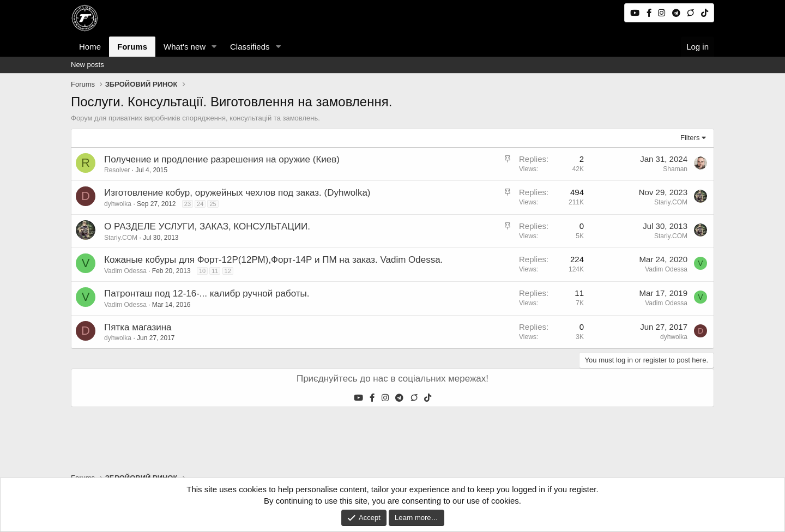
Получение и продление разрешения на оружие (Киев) (222, 159)
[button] (214, 47)
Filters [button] (690, 138)
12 (228, 271)
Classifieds (250, 47)
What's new (185, 47)
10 (202, 271)
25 (213, 204)
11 (215, 271)
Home (90, 47)
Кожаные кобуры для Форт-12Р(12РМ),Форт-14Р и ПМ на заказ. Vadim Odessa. (273, 260)
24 (200, 204)
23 (188, 204)
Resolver (117, 170)
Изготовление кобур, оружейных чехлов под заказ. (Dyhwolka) (237, 193)
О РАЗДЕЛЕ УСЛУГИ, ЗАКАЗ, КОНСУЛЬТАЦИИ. (207, 226)
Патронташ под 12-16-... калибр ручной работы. (207, 294)
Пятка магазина (138, 327)
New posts (87, 65)
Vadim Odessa (125, 271)
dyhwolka (118, 204)
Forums (132, 47)
